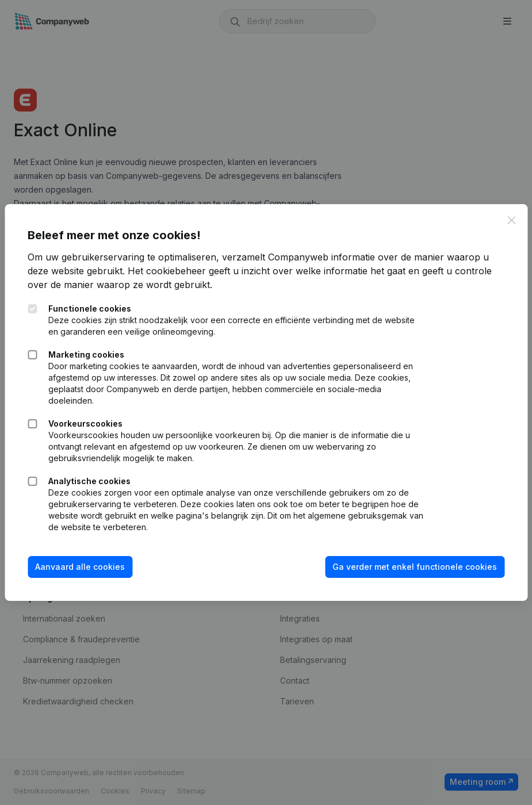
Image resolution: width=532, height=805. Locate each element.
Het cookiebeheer (167, 271)
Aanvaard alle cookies (80, 567)
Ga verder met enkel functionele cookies (415, 567)
